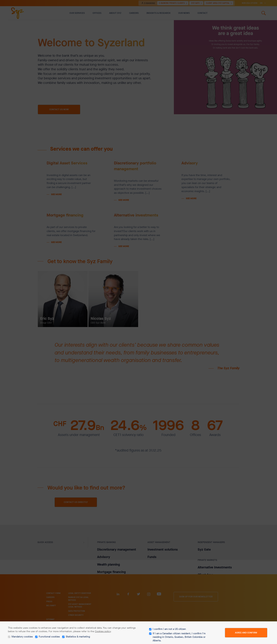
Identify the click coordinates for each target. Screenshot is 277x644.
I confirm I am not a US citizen (169, 629)
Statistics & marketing (78, 637)
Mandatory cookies (22, 637)
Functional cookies (49, 637)
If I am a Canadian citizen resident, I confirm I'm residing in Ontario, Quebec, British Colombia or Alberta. (179, 637)
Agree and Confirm (246, 633)
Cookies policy (103, 631)
